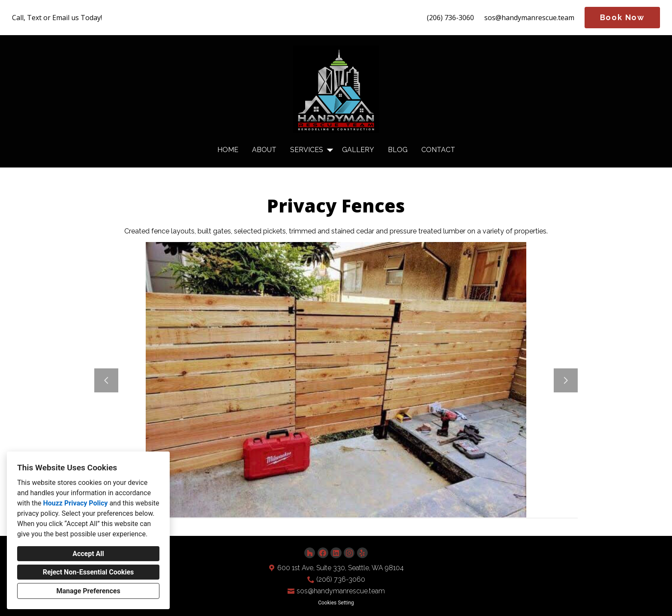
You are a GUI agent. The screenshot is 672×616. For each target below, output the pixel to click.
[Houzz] (310, 553)
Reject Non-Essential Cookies (88, 572)
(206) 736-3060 (450, 18)
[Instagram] (349, 553)
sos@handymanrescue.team (529, 18)
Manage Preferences (88, 591)
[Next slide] (566, 380)
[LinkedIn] (336, 553)
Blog (398, 150)
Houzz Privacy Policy (75, 503)
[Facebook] (323, 553)
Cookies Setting (336, 603)
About (264, 150)
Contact (438, 150)
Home (228, 150)
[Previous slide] (106, 380)
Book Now (622, 17)
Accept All (88, 554)
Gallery (358, 150)
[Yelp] (362, 553)
